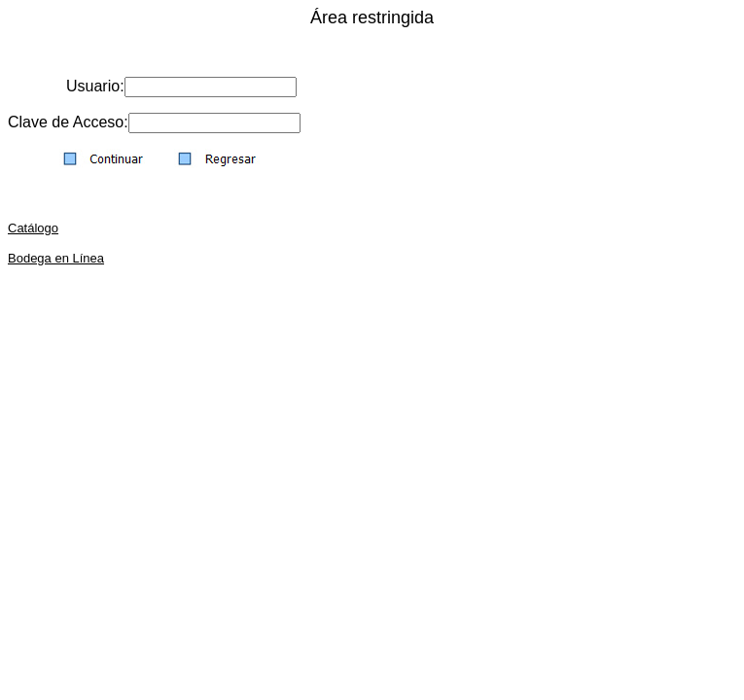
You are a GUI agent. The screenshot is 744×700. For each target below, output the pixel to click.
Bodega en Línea (56, 258)
